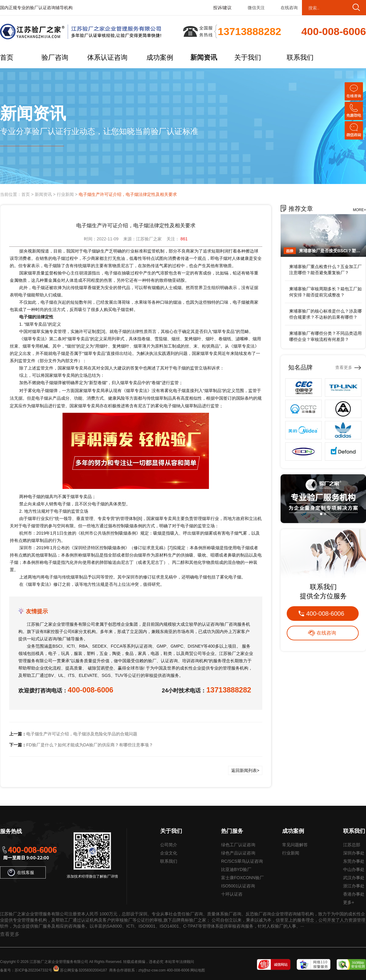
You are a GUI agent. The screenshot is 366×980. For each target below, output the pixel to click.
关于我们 (248, 57)
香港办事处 (354, 894)
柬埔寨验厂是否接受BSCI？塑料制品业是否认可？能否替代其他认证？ (331, 251)
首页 (7, 57)
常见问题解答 (295, 845)
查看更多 (344, 367)
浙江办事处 (354, 886)
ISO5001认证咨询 (238, 886)
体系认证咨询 (107, 57)
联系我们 (300, 57)
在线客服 (21, 872)
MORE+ (359, 210)
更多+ (349, 902)
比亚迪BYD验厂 (236, 869)
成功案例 (160, 57)
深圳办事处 (354, 853)
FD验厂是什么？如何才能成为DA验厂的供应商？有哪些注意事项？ (90, 745)
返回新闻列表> (245, 770)
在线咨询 (289, 8)
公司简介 (169, 845)
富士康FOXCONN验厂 (242, 878)
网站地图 (198, 970)
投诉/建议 (222, 8)
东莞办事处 (354, 861)
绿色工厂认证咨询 (238, 845)
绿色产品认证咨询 (238, 853)
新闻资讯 (204, 57)
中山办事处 (354, 869)
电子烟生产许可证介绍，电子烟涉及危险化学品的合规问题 (82, 734)
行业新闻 (65, 194)
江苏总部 (352, 845)
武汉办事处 (354, 878)
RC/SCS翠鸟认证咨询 (242, 861)
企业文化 (169, 853)
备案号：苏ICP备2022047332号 (26, 970)
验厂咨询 (55, 57)
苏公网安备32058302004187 (83, 970)
